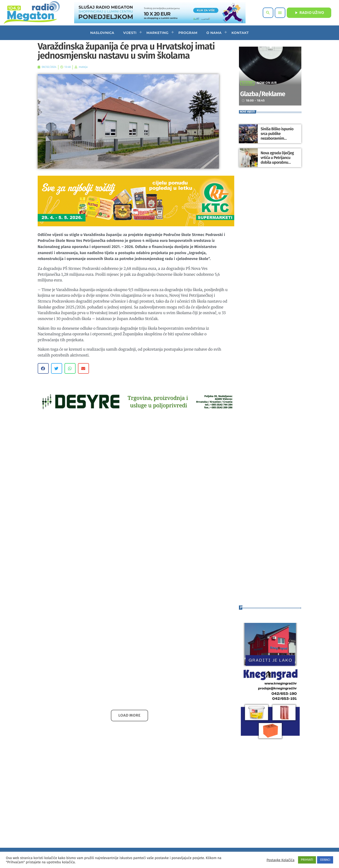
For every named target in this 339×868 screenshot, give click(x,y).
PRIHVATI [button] (307, 860)
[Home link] (32, 13)
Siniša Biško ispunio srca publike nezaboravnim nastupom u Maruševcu (279, 136)
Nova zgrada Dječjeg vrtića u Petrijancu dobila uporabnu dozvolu (276, 160)
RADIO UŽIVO (309, 13)
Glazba (247, 83)
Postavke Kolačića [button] (280, 860)
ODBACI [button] (325, 860)
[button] (43, 368)
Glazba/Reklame (268, 94)
